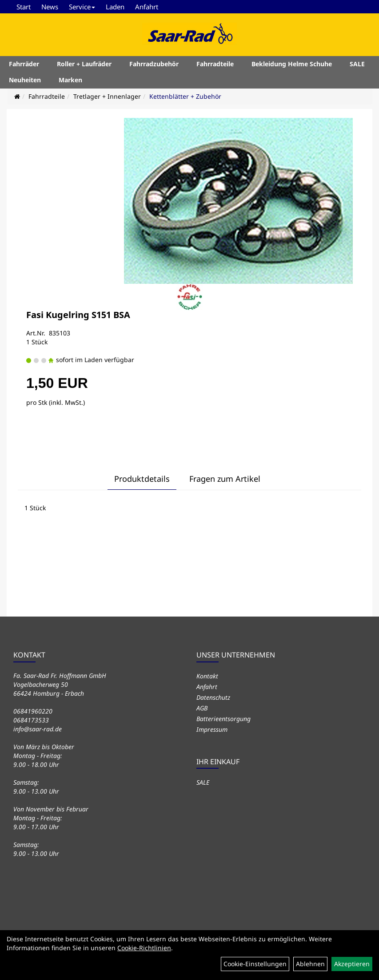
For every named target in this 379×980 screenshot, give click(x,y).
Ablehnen (310, 964)
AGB (202, 708)
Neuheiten (25, 80)
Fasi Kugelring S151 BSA (78, 315)
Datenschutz (213, 697)
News (50, 7)
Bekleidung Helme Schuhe (292, 64)
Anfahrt (147, 7)
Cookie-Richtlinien (144, 948)
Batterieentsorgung (223, 719)
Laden (115, 7)
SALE (357, 64)
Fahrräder (24, 64)
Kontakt (207, 676)
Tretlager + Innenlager (107, 96)
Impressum (212, 729)
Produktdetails (142, 479)
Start (24, 7)
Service (82, 7)
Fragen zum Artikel (225, 479)
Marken (70, 80)
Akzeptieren (352, 964)
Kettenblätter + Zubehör (185, 96)
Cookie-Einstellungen (255, 964)
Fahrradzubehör (154, 64)
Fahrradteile (215, 64)
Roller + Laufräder (84, 64)
